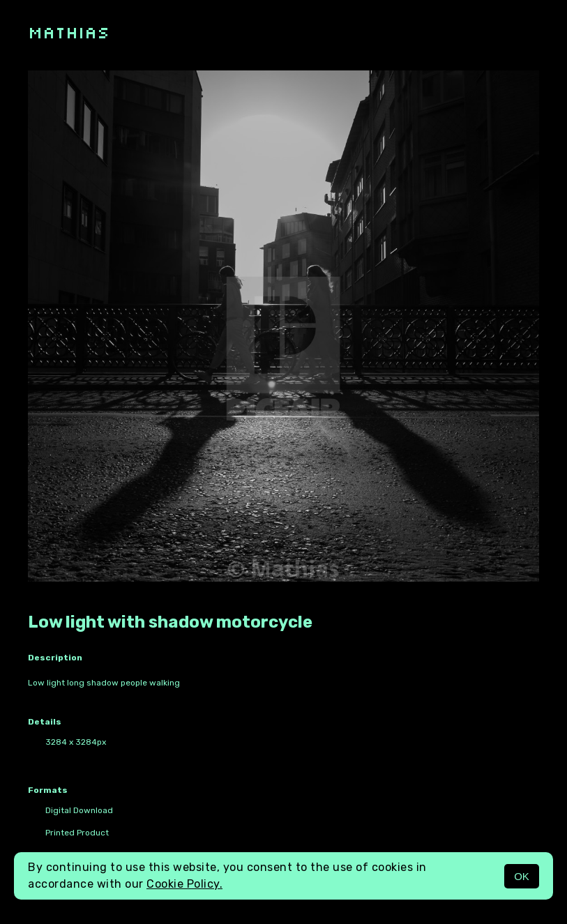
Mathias (69, 32)
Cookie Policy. (184, 884)
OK (522, 876)
